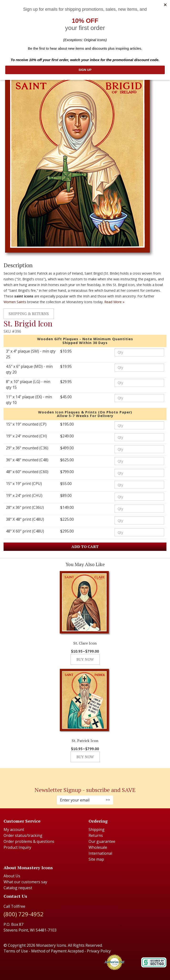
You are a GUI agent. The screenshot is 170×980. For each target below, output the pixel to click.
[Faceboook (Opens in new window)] (80, 775)
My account (14, 830)
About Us (12, 876)
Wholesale (98, 847)
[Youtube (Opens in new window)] (90, 775)
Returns (96, 835)
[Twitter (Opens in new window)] (87, 775)
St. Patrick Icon (85, 741)
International (100, 853)
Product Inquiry (17, 847)
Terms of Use (16, 951)
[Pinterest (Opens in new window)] (85, 775)
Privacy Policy (99, 951)
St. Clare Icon (85, 643)
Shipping (97, 830)
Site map (96, 859)
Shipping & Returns (29, 314)
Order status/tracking (23, 835)
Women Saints (15, 302)
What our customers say (25, 882)
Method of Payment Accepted (57, 951)
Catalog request (18, 888)
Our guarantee (102, 841)
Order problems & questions (29, 841)
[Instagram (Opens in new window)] (83, 775)
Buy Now (85, 659)
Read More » (114, 302)
